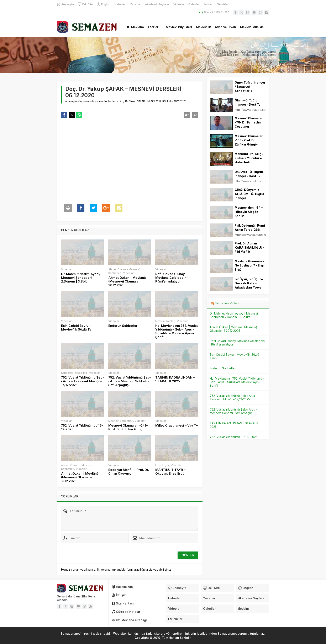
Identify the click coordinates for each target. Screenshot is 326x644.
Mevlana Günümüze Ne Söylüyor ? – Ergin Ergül (250, 265)
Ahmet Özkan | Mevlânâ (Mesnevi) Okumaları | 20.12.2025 (127, 281)
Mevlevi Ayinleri (165, 321)
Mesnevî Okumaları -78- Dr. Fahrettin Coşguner (249, 122)
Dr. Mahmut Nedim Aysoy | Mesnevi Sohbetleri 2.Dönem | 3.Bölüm (82, 278)
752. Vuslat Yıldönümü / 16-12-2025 (82, 427)
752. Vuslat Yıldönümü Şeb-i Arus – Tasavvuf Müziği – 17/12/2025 (83, 381)
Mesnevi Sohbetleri (104, 101)
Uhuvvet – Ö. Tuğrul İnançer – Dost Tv (249, 174)
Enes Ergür (162, 465)
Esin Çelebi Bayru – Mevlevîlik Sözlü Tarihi (79, 328)
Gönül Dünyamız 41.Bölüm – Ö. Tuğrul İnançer (249, 194)
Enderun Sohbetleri (123, 326)
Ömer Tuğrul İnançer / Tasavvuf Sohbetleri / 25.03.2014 (250, 89)
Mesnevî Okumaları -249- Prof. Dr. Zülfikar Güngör (128, 427)
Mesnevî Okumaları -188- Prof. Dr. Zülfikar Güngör (249, 140)
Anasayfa (71, 101)
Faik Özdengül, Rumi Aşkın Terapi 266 (250, 228)
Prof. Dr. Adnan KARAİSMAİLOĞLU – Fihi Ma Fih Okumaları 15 (249, 250)
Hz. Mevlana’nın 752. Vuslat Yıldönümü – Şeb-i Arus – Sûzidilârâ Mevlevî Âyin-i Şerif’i (177, 331)
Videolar (85, 101)
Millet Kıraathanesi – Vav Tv (177, 426)
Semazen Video (227, 303)
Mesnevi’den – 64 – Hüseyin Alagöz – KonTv (249, 212)
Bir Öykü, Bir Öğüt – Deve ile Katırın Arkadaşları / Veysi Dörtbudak (249, 285)
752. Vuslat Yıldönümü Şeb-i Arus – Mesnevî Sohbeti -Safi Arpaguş (130, 381)
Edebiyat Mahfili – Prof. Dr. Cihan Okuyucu (129, 472)
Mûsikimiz (81, 373)
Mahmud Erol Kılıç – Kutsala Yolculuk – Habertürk (249, 158)
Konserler (67, 373)
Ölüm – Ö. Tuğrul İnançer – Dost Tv (248, 102)
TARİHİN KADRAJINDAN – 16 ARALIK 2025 (175, 379)
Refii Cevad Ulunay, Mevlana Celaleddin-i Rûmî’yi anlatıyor (172, 278)
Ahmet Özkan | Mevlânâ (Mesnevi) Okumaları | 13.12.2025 (80, 477)
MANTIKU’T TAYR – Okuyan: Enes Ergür (170, 472)
